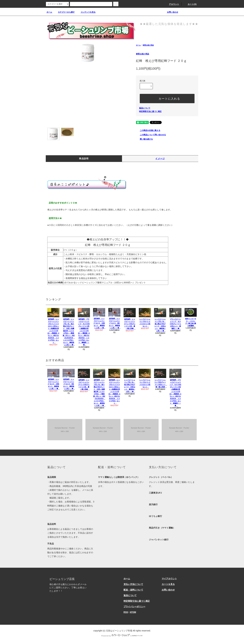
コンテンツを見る (86, 12)
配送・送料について (133, 590)
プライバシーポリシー (134, 607)
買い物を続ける (144, 139)
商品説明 (84, 159)
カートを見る (168, 584)
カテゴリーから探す (64, 12)
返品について (145, 108)
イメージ (160, 159)
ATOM (133, 612)
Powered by (122, 636)
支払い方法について (133, 584)
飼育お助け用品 (148, 45)
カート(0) (190, 4)
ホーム (49, 12)
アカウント (172, 4)
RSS (126, 612)
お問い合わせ (171, 12)
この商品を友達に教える (148, 130)
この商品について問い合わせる (151, 135)
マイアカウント (169, 579)
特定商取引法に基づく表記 (150, 111)
